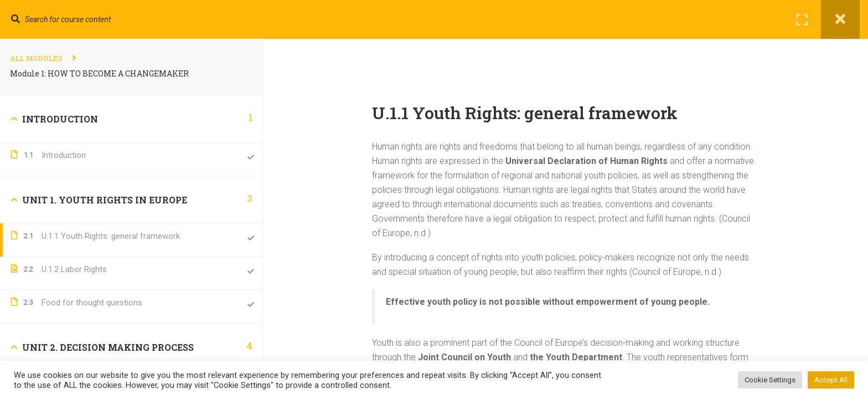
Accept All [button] (831, 380)
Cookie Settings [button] (770, 380)
